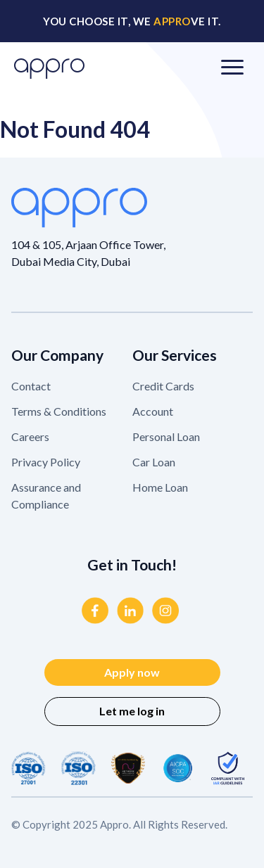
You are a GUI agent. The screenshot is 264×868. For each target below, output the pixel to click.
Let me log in (132, 711)
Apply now (132, 672)
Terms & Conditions (59, 411)
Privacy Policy (46, 462)
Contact (31, 386)
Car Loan (154, 462)
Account (153, 411)
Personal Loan (166, 436)
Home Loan (160, 487)
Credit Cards (163, 386)
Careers (30, 436)
